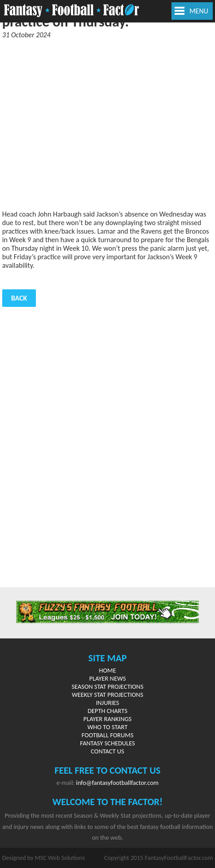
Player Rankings (107, 719)
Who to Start (107, 727)
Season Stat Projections (107, 686)
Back (19, 298)
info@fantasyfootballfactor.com (117, 783)
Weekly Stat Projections (107, 695)
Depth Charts (107, 711)
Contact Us (107, 751)
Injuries (108, 703)
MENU (199, 11)
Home (108, 670)
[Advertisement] (107, 124)
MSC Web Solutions (60, 858)
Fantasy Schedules (107, 743)
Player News (108, 678)
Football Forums (108, 735)
